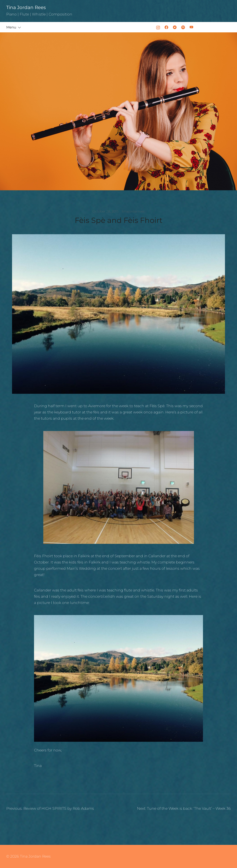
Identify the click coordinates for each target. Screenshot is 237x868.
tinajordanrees (133, 211)
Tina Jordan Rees (26, 7)
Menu (11, 27)
